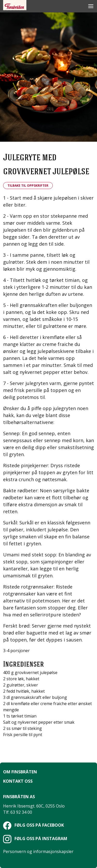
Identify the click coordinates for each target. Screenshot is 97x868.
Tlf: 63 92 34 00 (18, 812)
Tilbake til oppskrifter (28, 186)
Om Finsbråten (20, 772)
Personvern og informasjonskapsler (38, 851)
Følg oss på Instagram (35, 839)
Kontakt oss (18, 781)
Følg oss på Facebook (33, 825)
